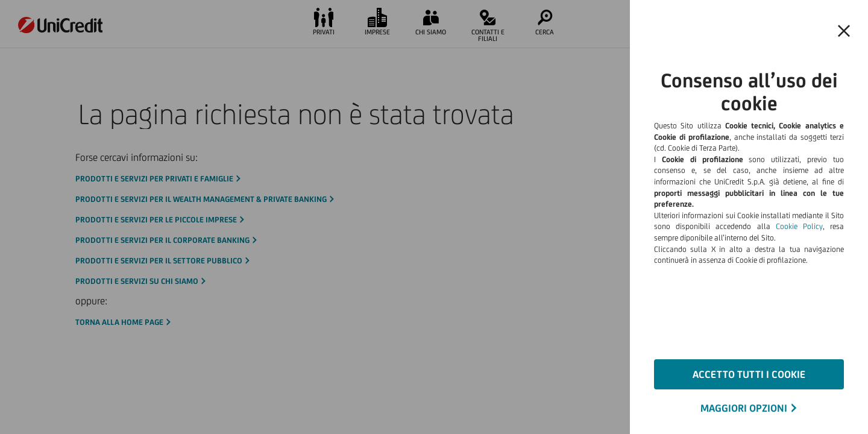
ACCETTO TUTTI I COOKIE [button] (749, 374)
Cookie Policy (799, 226)
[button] (844, 31)
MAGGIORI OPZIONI (744, 408)
